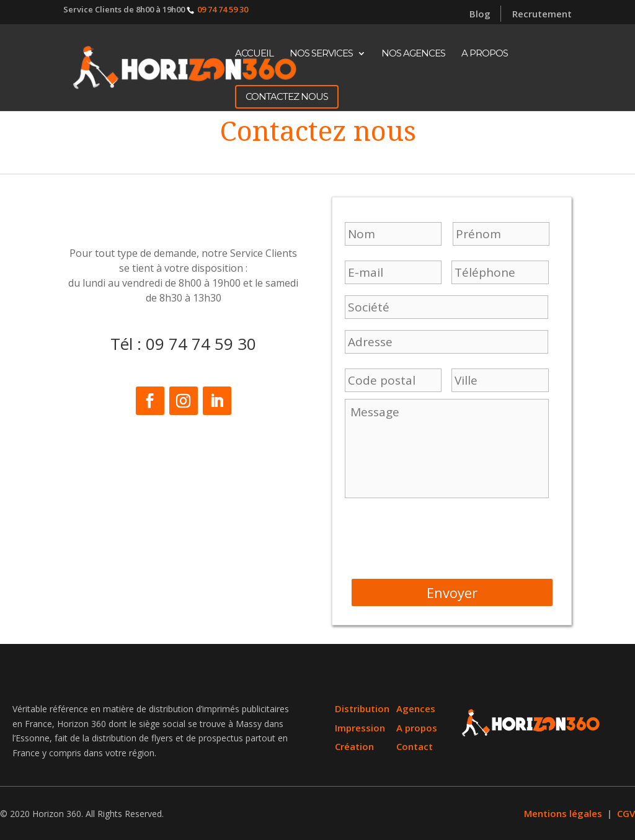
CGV (602, 815)
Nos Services (321, 54)
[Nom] (501, 234)
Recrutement (542, 15)
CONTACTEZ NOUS (287, 96)
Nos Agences (413, 54)
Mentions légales (544, 815)
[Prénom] (393, 234)
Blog (480, 14)
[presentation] (439, 535)
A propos (485, 54)
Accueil (254, 54)
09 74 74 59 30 (223, 9)
